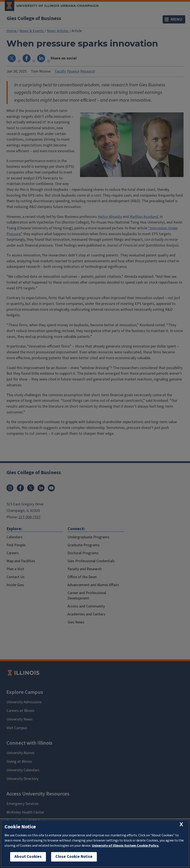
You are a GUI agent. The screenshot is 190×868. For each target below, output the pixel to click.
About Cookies (28, 857)
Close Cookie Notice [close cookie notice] (74, 857)
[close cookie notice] (181, 824)
